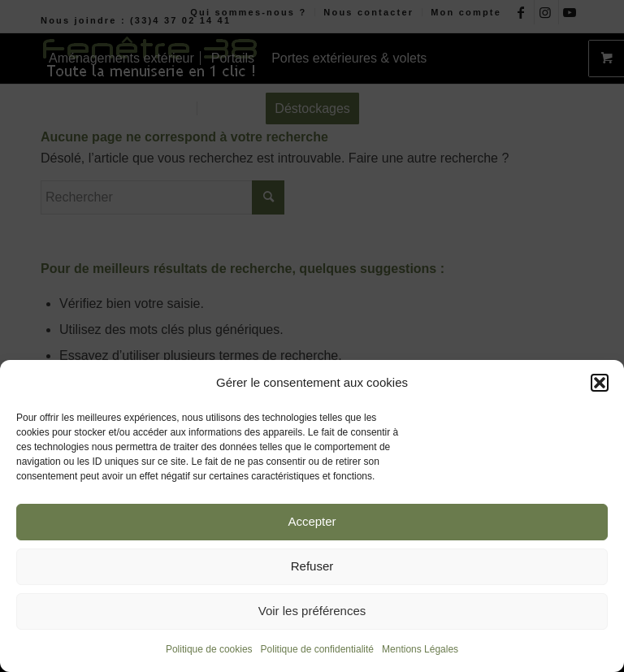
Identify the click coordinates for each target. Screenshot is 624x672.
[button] (600, 383)
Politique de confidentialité (317, 649)
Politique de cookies (209, 649)
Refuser (312, 566)
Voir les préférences (312, 611)
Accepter (312, 521)
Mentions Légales (420, 649)
